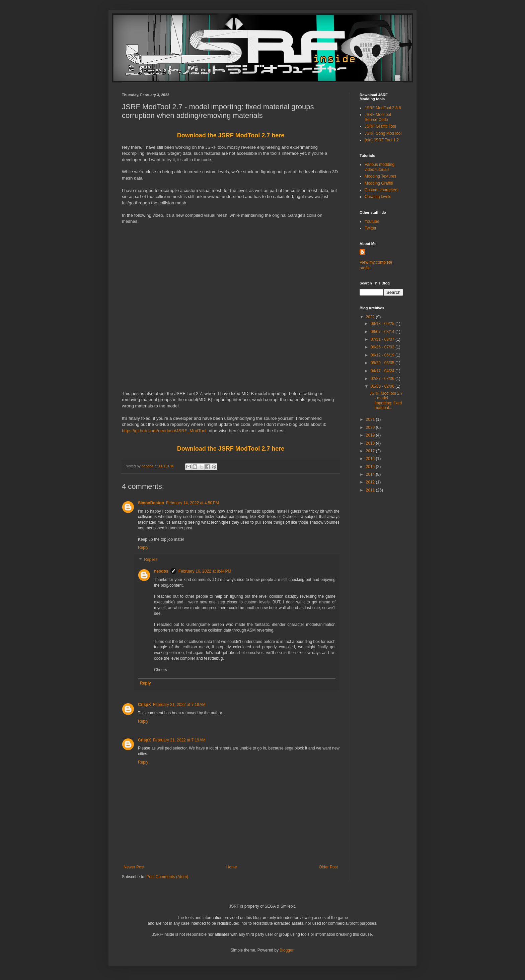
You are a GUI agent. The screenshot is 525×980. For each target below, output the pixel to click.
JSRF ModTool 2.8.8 (383, 108)
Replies (151, 560)
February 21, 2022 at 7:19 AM (179, 740)
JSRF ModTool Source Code (378, 117)
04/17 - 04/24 (383, 371)
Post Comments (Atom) (167, 877)
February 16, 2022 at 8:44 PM (205, 571)
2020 (371, 428)
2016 (371, 459)
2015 (371, 467)
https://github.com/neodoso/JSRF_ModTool (164, 431)
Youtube (372, 221)
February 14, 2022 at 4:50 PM (193, 503)
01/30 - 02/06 (383, 386)
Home (232, 867)
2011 (371, 490)
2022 (371, 317)
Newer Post (134, 867)
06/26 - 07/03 (383, 347)
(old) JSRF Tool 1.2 (382, 140)
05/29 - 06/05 (383, 363)
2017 (371, 451)
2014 (371, 474)
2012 (371, 482)
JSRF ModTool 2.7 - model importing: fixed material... (386, 401)
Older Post (328, 867)
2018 (371, 443)
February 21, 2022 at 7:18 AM (179, 705)
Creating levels (378, 197)
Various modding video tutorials (380, 167)
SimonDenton (151, 503)
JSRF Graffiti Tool (380, 126)
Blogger (286, 950)
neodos (161, 571)
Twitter (370, 228)
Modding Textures (381, 176)
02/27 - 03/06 (383, 379)
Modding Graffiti (379, 183)
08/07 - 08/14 (383, 332)
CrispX (144, 705)
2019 (371, 435)
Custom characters (382, 190)
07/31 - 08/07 (383, 339)
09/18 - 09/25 (383, 324)
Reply (143, 547)
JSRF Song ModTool (383, 133)
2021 (371, 419)
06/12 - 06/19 (383, 355)
